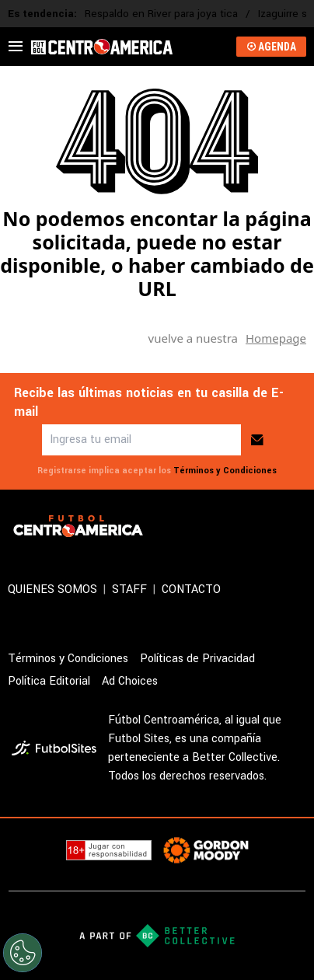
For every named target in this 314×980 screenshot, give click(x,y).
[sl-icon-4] (297, 526)
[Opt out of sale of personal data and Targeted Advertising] (23, 953)
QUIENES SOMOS (52, 589)
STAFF (129, 589)
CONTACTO (191, 589)
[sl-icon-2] (229, 526)
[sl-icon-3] (263, 526)
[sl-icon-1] (194, 526)
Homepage (276, 338)
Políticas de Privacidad (197, 659)
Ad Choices (130, 681)
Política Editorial (49, 681)
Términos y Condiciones (225, 471)
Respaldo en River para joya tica (161, 14)
